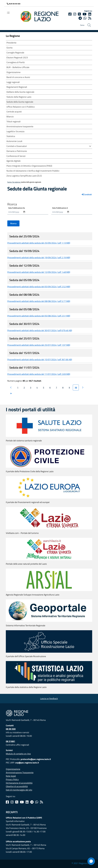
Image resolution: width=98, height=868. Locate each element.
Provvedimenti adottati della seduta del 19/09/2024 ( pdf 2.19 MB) (39, 258)
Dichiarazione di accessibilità (19, 783)
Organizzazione (13, 769)
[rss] (90, 18)
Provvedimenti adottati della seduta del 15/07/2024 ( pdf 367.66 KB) (40, 359)
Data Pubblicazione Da (17, 208)
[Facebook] (70, 14)
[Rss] (41, 802)
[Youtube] (85, 14)
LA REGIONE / (17, 182)
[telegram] (80, 18)
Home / (10, 182)
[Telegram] (32, 802)
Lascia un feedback (49, 698)
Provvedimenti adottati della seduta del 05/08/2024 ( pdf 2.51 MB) (39, 316)
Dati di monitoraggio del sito (19, 790)
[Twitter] (79, 14)
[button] (90, 146)
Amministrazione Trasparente (20, 773)
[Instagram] (75, 14)
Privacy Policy (12, 779)
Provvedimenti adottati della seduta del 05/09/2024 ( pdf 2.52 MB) (39, 287)
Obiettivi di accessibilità (17, 786)
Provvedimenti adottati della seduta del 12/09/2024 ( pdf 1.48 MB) (39, 272)
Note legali (11, 776)
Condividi (87, 194)
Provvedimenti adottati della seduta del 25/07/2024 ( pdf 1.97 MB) (39, 345)
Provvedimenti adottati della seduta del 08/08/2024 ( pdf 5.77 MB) (39, 301)
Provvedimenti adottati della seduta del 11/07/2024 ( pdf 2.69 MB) (39, 374)
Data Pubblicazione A (60, 208)
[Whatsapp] (85, 18)
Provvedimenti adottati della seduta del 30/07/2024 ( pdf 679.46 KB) (40, 330)
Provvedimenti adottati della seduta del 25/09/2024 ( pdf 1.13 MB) (39, 243)
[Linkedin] (90, 14)
